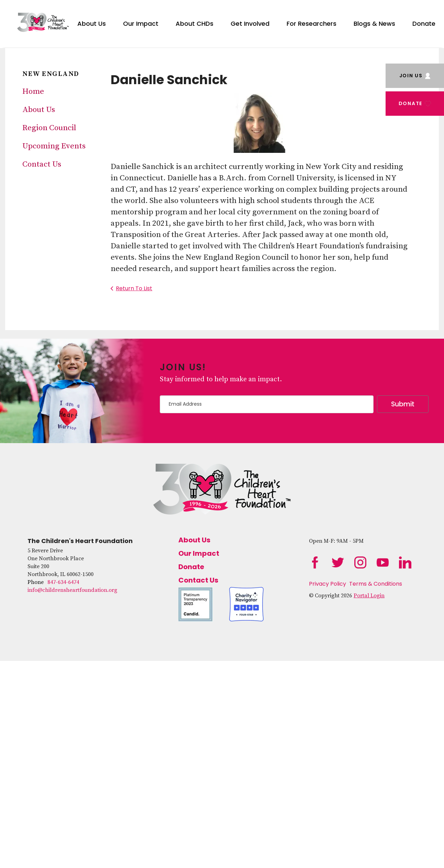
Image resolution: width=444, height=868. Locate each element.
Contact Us (42, 164)
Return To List (134, 288)
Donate (424, 24)
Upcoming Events (54, 146)
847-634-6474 (63, 582)
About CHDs (195, 24)
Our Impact (141, 24)
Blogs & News (374, 24)
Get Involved (250, 24)
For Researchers (312, 24)
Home (33, 92)
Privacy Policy (328, 584)
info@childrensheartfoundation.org (72, 590)
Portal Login (369, 596)
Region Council (49, 128)
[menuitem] (92, 22)
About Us (92, 24)
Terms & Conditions (376, 584)
